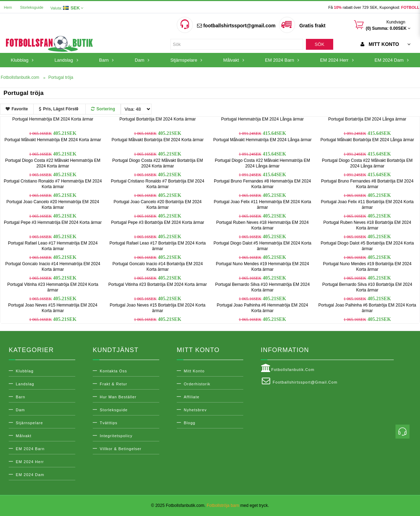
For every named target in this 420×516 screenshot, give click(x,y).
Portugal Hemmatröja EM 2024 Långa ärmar (262, 119)
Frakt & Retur (113, 384)
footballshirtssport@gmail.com (236, 26)
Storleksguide (32, 7)
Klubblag (25, 371)
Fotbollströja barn (223, 505)
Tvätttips (109, 423)
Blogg (190, 423)
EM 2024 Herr (30, 462)
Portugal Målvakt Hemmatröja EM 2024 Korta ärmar (53, 140)
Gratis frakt (312, 26)
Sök (319, 44)
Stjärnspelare (29, 423)
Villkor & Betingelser (121, 449)
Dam (20, 410)
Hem (8, 7)
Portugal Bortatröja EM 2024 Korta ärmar (157, 119)
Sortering (103, 109)
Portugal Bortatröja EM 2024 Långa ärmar (367, 119)
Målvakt (24, 436)
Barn (20, 397)
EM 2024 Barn (30, 449)
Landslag (25, 384)
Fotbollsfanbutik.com (288, 368)
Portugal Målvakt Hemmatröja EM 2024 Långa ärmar (262, 140)
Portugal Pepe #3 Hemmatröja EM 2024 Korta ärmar (53, 222)
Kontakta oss (113, 371)
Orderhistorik (197, 384)
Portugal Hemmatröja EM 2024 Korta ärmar (53, 119)
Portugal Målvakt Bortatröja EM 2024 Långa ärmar (367, 140)
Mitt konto (194, 371)
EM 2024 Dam (30, 475)
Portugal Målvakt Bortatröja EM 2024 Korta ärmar (158, 140)
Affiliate (192, 397)
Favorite (17, 109)
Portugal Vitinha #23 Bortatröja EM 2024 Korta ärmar (158, 284)
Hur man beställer (118, 397)
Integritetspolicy (116, 436)
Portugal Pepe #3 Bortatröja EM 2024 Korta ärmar (157, 222)
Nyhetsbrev (195, 410)
